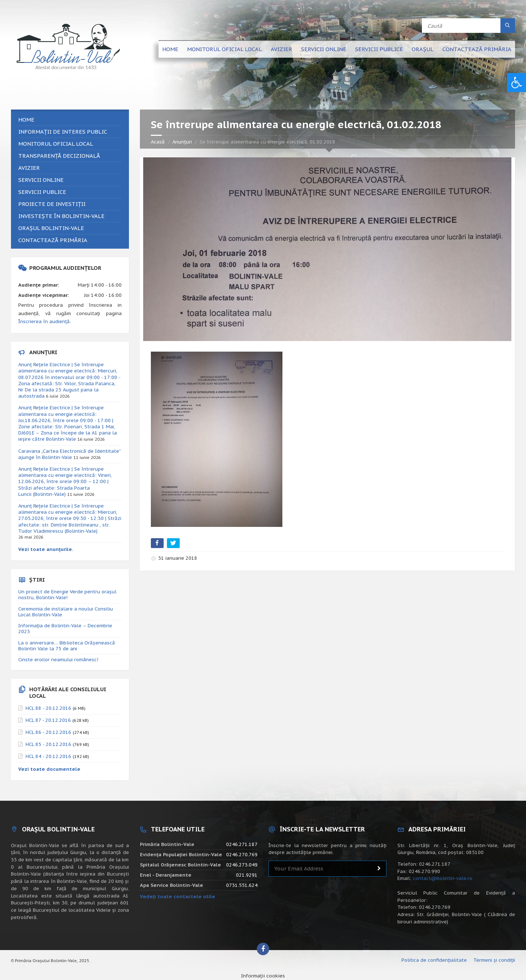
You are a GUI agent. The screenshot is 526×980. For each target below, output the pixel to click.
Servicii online (324, 49)
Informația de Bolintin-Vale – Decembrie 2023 (65, 629)
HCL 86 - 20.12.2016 (48, 732)
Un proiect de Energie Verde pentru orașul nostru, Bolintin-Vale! (67, 595)
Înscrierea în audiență (44, 321)
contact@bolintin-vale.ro (443, 878)
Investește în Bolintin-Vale (61, 216)
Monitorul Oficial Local (224, 49)
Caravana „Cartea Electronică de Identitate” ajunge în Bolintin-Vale (69, 454)
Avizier (281, 49)
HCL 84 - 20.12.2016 (48, 756)
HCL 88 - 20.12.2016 (48, 708)
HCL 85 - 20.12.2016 (48, 744)
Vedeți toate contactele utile (178, 897)
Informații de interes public (63, 132)
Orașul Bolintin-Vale (51, 228)
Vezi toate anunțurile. (46, 549)
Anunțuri (182, 142)
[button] (517, 83)
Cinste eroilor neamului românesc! (58, 660)
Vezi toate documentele (49, 769)
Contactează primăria (477, 49)
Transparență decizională (59, 156)
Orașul (423, 49)
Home (170, 49)
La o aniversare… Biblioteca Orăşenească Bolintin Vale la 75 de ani (67, 646)
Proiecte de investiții (52, 204)
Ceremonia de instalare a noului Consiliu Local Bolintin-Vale (66, 612)
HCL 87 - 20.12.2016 (48, 720)
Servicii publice (379, 49)
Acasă (158, 142)
